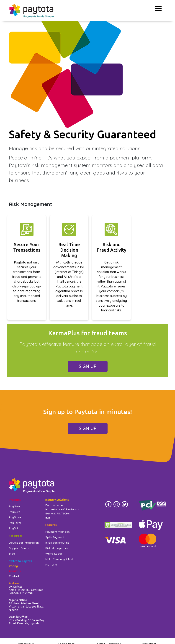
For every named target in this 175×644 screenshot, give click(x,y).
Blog (12, 554)
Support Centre (19, 548)
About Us (15, 571)
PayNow (14, 506)
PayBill (13, 528)
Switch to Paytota (21, 561)
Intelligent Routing (57, 543)
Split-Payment (55, 537)
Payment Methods (57, 532)
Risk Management (57, 548)
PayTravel (15, 517)
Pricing (13, 566)
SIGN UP (88, 366)
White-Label (54, 554)
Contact (14, 576)
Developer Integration (24, 543)
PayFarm (15, 523)
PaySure (15, 512)
